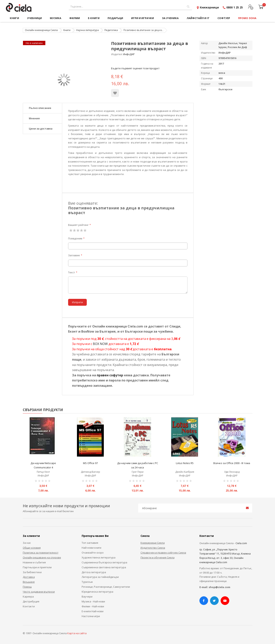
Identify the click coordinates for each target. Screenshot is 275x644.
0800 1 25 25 (235, 7)
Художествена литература (99, 557)
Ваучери (87, 597)
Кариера (28, 597)
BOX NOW (100, 344)
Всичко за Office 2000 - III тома (232, 463)
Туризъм (87, 582)
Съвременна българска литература (104, 562)
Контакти (29, 606)
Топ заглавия (90, 543)
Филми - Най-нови (93, 606)
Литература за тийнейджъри (100, 577)
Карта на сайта (77, 633)
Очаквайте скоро (93, 553)
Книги (67, 30)
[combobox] (130, 7)
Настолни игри (91, 616)
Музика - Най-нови (93, 601)
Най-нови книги (91, 548)
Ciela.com (241, 543)
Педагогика (111, 30)
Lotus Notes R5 (185, 463)
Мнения (34, 118)
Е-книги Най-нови (93, 611)
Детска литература (94, 572)
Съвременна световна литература (104, 567)
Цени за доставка (41, 129)
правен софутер (110, 375)
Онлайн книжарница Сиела (41, 30)
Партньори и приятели (37, 567)
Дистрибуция (31, 601)
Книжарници (209, 7)
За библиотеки (32, 572)
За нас (27, 543)
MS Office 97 (90, 463)
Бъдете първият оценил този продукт (135, 68)
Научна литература (87, 30)
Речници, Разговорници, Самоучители (106, 587)
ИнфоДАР (129, 54)
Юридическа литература (97, 592)
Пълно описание (40, 108)
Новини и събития (34, 562)
